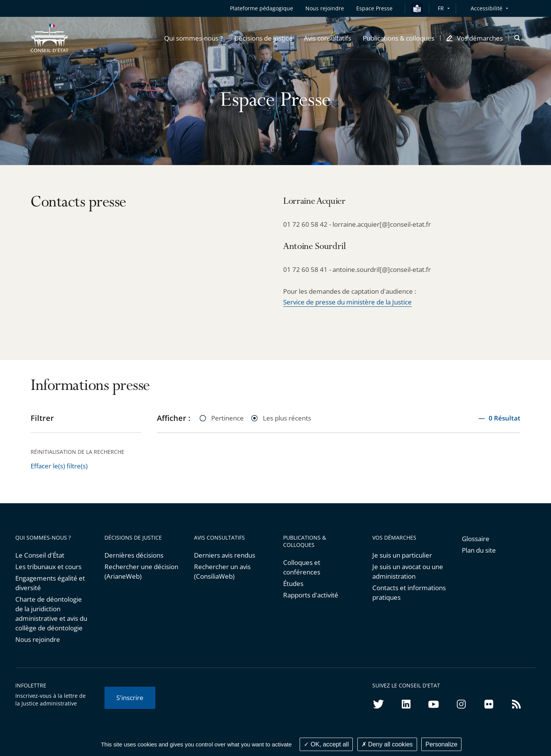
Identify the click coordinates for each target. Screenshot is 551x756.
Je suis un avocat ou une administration (408, 571)
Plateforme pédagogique (262, 8)
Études (293, 583)
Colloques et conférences (302, 567)
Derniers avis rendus (225, 555)
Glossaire (476, 539)
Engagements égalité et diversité (50, 583)
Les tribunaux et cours (48, 567)
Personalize (442, 744)
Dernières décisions (134, 555)
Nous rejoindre (38, 639)
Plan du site (479, 550)
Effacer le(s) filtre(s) (59, 466)
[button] (193, 38)
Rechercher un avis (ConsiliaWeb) (222, 571)
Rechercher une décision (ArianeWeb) (141, 571)
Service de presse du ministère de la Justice (347, 302)
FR (441, 8)
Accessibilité (487, 8)
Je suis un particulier (402, 555)
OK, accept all (326, 744)
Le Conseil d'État (40, 555)
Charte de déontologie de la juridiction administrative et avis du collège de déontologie (51, 614)
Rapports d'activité (311, 595)
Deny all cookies (387, 744)
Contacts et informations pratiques (409, 592)
